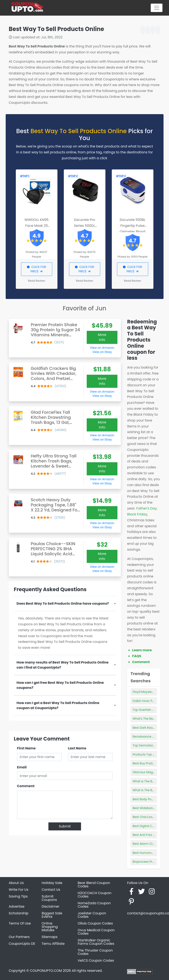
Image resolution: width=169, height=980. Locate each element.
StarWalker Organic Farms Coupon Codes (96, 942)
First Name (26, 748)
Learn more (142, 650)
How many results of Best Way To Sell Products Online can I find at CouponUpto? (63, 665)
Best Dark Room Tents (148, 728)
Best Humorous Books (148, 853)
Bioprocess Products (148, 862)
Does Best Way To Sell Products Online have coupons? (63, 604)
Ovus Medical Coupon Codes (96, 932)
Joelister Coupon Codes (92, 915)
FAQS (137, 656)
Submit (65, 826)
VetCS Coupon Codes (96, 960)
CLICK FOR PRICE (37, 269)
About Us (16, 883)
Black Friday (137, 514)
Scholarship (19, 913)
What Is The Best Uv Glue (151, 781)
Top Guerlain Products (149, 710)
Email (22, 767)
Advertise (17, 906)
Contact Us (51, 890)
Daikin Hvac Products (148, 701)
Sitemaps (50, 937)
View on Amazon (102, 348)
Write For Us (19, 890)
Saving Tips (18, 896)
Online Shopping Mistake (50, 927)
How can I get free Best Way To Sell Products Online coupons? (60, 685)
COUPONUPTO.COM (46, 971)
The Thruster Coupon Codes (95, 952)
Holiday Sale (52, 883)
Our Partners (19, 937)
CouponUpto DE (22, 944)
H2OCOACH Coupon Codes (94, 895)
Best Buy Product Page (149, 763)
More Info (102, 337)
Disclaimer (51, 906)
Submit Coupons (49, 898)
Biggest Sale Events (52, 915)
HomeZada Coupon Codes (94, 905)
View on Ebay (102, 352)
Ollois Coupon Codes (95, 923)
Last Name (77, 748)
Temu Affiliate (53, 944)
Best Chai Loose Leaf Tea (151, 817)
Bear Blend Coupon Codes (94, 885)
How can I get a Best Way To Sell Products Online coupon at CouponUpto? (58, 705)
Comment (26, 786)
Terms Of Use (20, 923)
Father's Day (146, 508)
